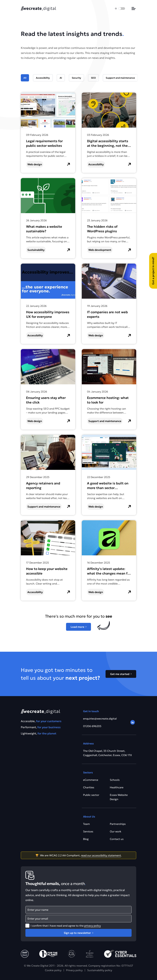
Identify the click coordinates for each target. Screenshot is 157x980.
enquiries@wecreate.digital (100, 719)
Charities (89, 787)
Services (88, 831)
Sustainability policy (100, 970)
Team (86, 824)
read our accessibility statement (101, 855)
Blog (86, 839)
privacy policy (93, 926)
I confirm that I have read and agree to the (66, 926)
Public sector (91, 795)
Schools (115, 780)
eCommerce (91, 780)
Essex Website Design (119, 797)
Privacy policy (74, 970)
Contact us (117, 839)
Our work (116, 831)
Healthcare (117, 787)
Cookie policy (53, 970)
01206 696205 (92, 726)
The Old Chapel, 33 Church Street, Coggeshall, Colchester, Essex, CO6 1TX (108, 753)
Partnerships (118, 824)
